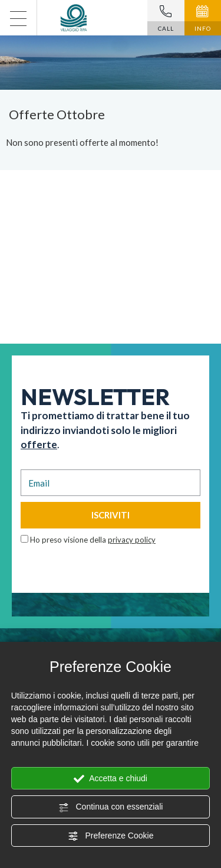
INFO (203, 19)
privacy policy (132, 540)
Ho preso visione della (93, 540)
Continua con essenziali (111, 807)
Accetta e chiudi (111, 779)
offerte (39, 444)
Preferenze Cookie (111, 836)
